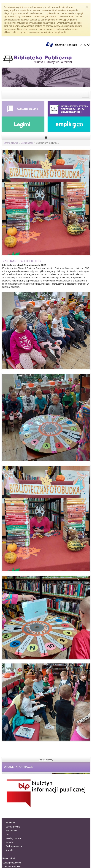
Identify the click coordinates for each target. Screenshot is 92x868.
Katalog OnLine (13, 838)
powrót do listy (46, 760)
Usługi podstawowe (12, 863)
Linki (8, 835)
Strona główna (11, 143)
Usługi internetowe (12, 867)
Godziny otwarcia (14, 846)
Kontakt (9, 850)
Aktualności (27, 143)
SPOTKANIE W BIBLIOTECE (22, 261)
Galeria (9, 842)
